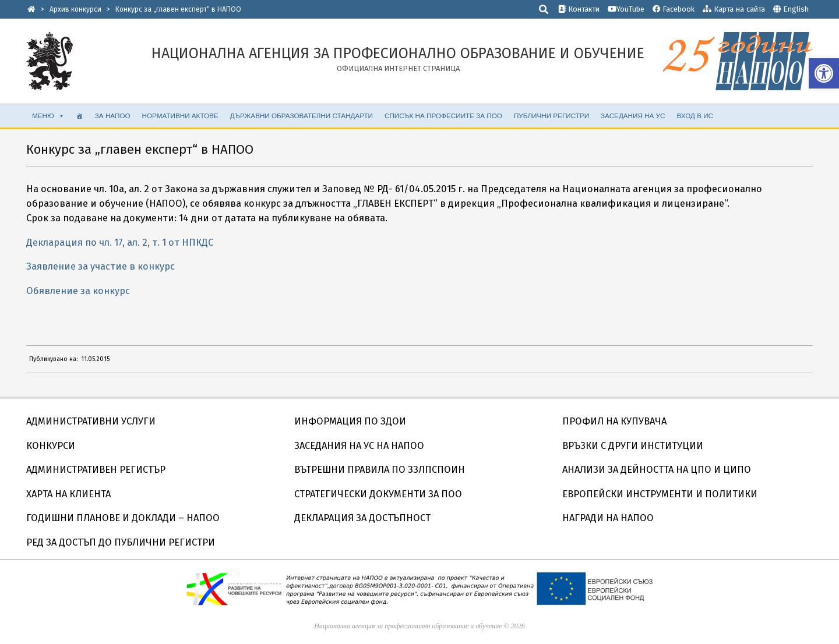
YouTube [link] (626, 9)
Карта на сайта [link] (734, 9)
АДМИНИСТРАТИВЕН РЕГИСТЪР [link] (96, 470)
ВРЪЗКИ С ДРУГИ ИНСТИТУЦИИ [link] (633, 446)
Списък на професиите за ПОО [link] (443, 116)
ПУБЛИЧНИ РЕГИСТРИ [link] (551, 116)
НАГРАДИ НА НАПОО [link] (608, 518)
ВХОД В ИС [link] (695, 116)
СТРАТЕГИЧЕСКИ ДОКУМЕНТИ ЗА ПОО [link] (378, 494)
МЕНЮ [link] (48, 116)
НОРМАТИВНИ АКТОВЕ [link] (180, 116)
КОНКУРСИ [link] (51, 446)
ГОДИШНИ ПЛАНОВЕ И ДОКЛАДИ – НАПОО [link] (123, 518)
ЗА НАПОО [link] (113, 116)
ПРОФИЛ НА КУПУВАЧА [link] (614, 421)
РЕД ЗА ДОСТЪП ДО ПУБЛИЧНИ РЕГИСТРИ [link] (121, 542)
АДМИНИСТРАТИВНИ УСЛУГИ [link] (91, 421)
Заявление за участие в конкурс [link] (101, 266)
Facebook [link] (674, 9)
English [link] (796, 9)
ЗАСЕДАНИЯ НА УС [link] (633, 116)
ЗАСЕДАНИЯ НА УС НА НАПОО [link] (359, 446)
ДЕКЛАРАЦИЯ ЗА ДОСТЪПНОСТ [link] (362, 518)
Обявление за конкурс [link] (78, 291)
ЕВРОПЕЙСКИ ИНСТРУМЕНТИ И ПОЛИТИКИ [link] (660, 494)
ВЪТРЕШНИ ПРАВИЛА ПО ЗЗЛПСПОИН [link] (380, 470)
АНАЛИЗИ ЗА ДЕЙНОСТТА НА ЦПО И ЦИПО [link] (657, 470)
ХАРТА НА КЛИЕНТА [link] (68, 494)
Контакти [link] (579, 9)
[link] (824, 73)
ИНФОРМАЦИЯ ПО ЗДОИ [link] (350, 421)
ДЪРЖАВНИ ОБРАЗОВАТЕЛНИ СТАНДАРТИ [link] (302, 116)
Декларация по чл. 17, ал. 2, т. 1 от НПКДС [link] (120, 243)
